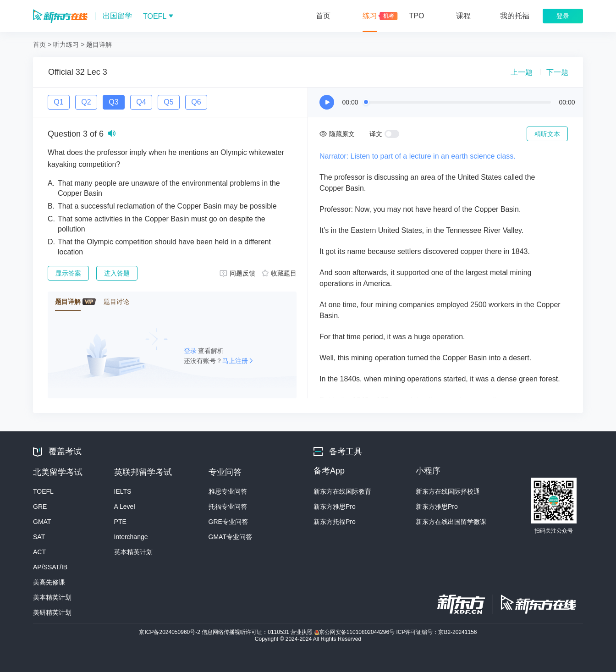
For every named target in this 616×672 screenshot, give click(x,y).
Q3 (113, 102)
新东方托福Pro (335, 522)
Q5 (168, 102)
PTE (120, 522)
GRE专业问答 (228, 522)
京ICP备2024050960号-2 (170, 632)
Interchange (131, 537)
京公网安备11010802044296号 (355, 632)
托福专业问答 (228, 507)
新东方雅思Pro (335, 507)
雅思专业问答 (228, 491)
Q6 (196, 102)
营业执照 (302, 632)
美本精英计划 (52, 597)
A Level (125, 507)
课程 (463, 16)
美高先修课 (49, 582)
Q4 (141, 102)
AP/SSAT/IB (50, 567)
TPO (417, 16)
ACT (39, 552)
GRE (40, 507)
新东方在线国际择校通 (448, 491)
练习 (370, 16)
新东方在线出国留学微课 (451, 522)
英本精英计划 (133, 552)
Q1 (58, 102)
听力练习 (66, 44)
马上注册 (235, 361)
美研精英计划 (52, 612)
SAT (39, 537)
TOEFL (43, 491)
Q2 (86, 102)
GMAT (42, 522)
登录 (191, 351)
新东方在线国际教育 (342, 491)
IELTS (123, 491)
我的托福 (515, 16)
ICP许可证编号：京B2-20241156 (436, 632)
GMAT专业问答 (230, 537)
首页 (323, 16)
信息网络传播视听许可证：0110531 (246, 632)
